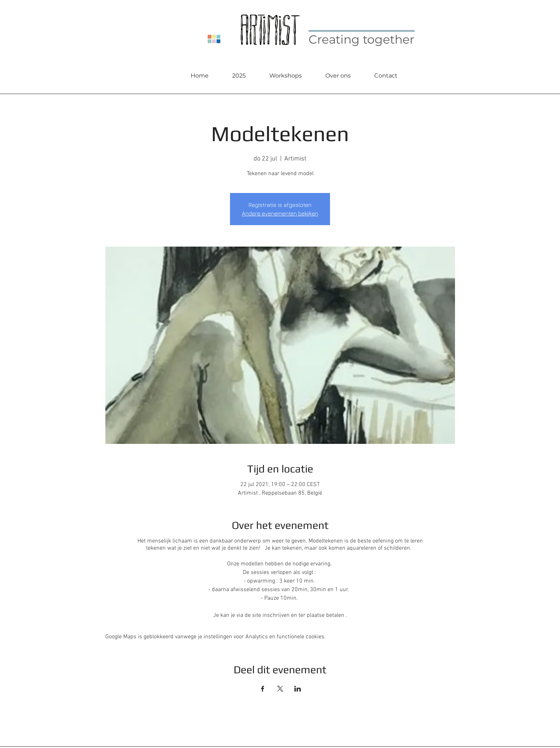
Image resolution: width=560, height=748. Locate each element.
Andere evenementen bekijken (280, 213)
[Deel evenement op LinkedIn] (298, 689)
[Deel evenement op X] (280, 689)
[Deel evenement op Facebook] (263, 689)
